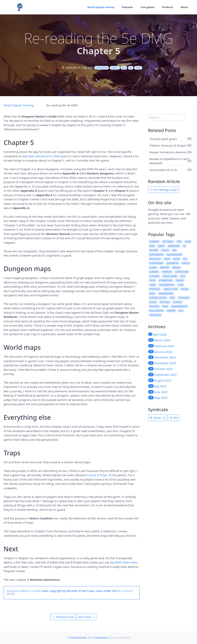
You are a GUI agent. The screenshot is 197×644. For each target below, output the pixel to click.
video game (170, 276)
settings (168, 242)
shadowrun (167, 285)
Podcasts (127, 7)
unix (181, 285)
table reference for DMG (44, 156)
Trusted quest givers (163, 139)
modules (155, 259)
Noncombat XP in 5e (163, 170)
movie (176, 268)
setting (165, 302)
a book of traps (97, 475)
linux (153, 302)
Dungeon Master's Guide (24, 591)
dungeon (102, 68)
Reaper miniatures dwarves (168, 152)
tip (185, 259)
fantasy (154, 306)
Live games (147, 7)
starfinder (156, 263)
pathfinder (156, 255)
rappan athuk (158, 298)
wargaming (166, 294)
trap (167, 259)
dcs (183, 276)
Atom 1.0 (158, 418)
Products (167, 7)
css (181, 311)
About (184, 7)
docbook (155, 315)
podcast (155, 289)
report (165, 268)
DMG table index (126, 562)
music (185, 289)
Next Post (86, 617)
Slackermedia (78, 637)
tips (172, 298)
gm (124, 68)
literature (182, 272)
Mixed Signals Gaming (100, 7)
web (165, 306)
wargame (174, 246)
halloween (156, 311)
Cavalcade (101, 637)
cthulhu (184, 298)
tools (115, 68)
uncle (186, 263)
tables (180, 280)
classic (177, 302)
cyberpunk (166, 280)
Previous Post (63, 617)
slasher (154, 276)
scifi (188, 242)
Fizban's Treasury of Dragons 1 (170, 145)
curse (153, 268)
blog (177, 259)
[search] (166, 117)
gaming (154, 242)
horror (167, 272)
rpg (179, 242)
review (154, 250)
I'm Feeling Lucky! (163, 190)
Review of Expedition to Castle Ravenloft (170, 161)
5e (131, 68)
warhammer (174, 255)
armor (171, 311)
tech (152, 280)
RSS (174, 418)
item (152, 294)
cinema (154, 272)
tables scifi (171, 289)
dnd (138, 68)
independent (179, 306)
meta (161, 246)
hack (152, 285)
